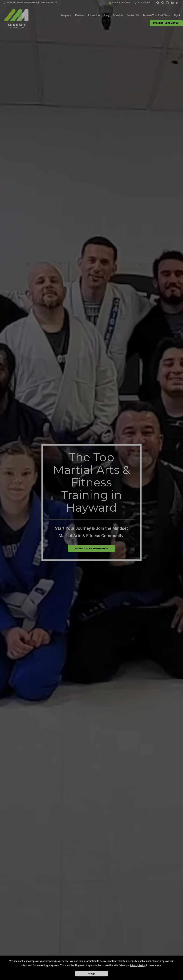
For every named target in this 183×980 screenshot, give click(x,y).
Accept (91, 974)
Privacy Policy (138, 965)
